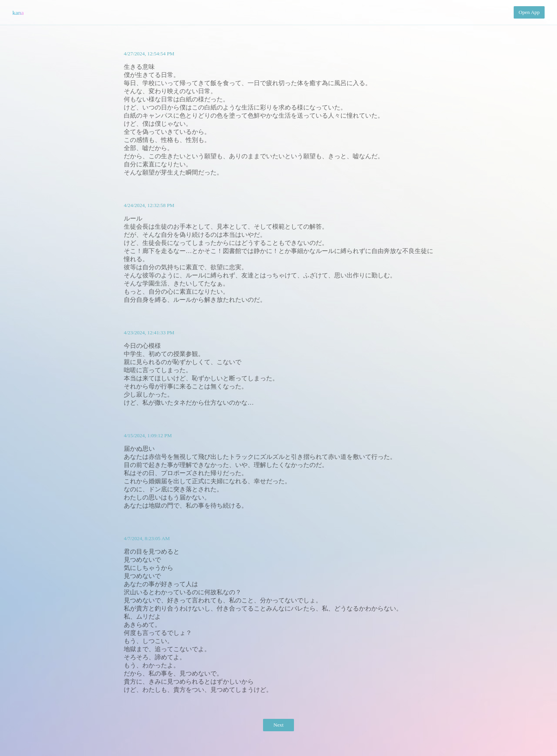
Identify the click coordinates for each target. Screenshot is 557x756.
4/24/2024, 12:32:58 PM (149, 205)
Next (278, 725)
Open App (529, 12)
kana (18, 13)
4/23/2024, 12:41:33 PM (149, 333)
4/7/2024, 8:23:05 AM (147, 538)
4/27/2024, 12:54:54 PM (149, 54)
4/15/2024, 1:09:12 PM (148, 435)
